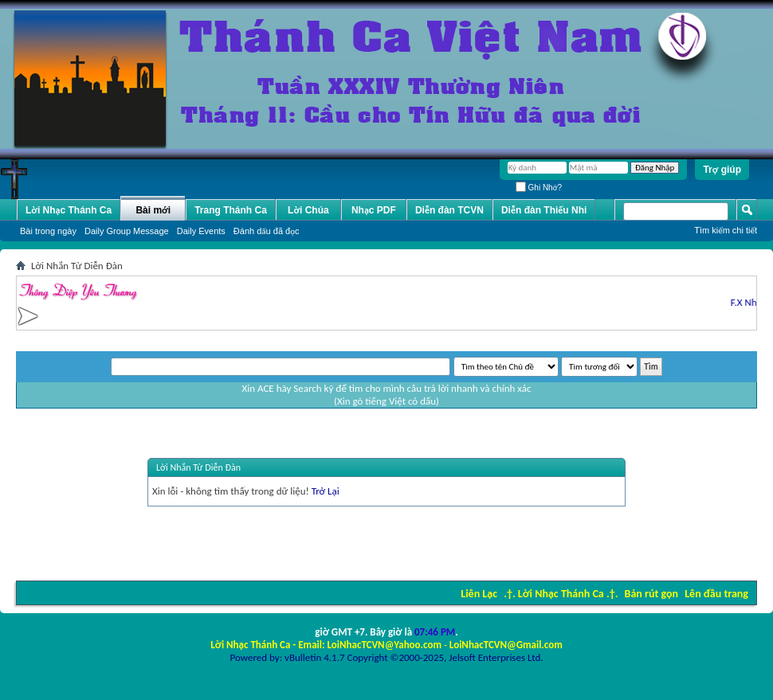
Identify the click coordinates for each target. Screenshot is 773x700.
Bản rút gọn (651, 594)
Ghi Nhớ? (539, 188)
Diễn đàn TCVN (449, 210)
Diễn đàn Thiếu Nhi (544, 210)
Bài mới (153, 210)
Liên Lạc (479, 594)
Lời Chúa (308, 210)
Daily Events (201, 231)
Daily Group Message (127, 231)
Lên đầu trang (716, 594)
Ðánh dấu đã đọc (267, 231)
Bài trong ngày (48, 231)
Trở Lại (326, 491)
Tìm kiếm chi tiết (726, 230)
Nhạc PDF (374, 210)
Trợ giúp (722, 170)
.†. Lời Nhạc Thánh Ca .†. (561, 594)
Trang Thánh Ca (231, 210)
